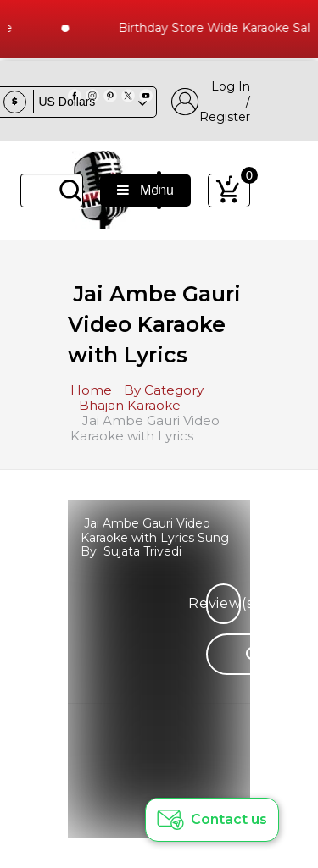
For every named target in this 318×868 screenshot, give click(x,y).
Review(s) (223, 603)
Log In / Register (211, 102)
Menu (145, 190)
